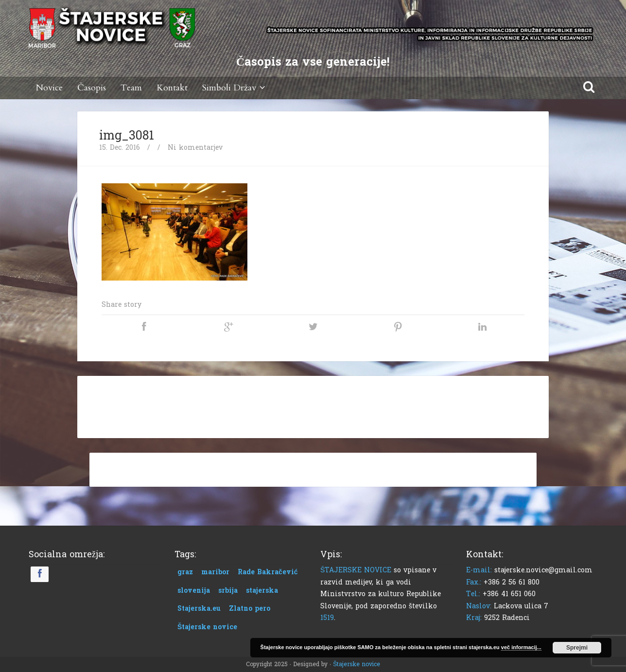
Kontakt (172, 88)
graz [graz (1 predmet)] (185, 572)
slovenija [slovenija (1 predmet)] (194, 591)
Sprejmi (577, 648)
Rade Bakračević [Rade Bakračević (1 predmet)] (268, 572)
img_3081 (127, 136)
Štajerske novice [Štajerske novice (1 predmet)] (207, 627)
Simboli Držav (235, 88)
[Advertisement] (313, 405)
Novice (49, 88)
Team (131, 88)
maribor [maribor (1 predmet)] (215, 572)
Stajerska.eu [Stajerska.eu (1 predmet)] (199, 609)
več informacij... (521, 647)
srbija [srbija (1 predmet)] (228, 591)
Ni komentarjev (195, 148)
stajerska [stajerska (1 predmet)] (262, 591)
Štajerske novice (356, 664)
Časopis (92, 88)
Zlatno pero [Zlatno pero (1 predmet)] (250, 609)
